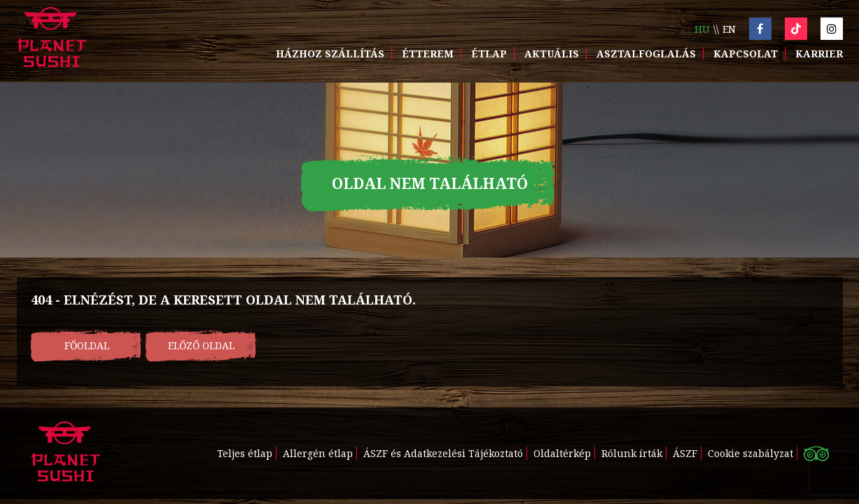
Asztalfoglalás (646, 54)
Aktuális (552, 54)
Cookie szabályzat (750, 453)
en (729, 29)
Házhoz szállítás (330, 54)
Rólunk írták (632, 453)
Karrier (819, 54)
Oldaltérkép (562, 453)
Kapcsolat (746, 54)
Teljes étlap (245, 453)
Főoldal (87, 345)
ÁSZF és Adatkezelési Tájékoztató (443, 453)
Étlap (489, 54)
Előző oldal (201, 345)
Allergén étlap (318, 453)
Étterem (428, 54)
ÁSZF (685, 453)
